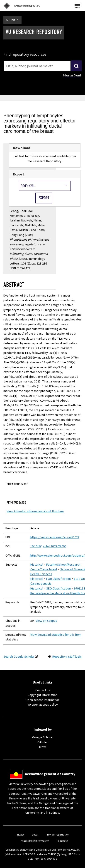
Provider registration (57, 835)
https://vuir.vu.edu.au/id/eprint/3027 (55, 537)
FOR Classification (58, 579)
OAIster (43, 742)
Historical (37, 565)
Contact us (43, 690)
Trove (43, 747)
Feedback (62, 841)
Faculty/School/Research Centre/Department (55, 567)
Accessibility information (35, 841)
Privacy (20, 835)
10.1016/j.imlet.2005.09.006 (48, 546)
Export (18, 174)
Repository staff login (67, 657)
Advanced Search (72, 75)
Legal (35, 835)
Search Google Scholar (19, 657)
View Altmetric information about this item (35, 511)
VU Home (10, 20)
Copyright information (42, 695)
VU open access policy (43, 705)
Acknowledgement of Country (50, 774)
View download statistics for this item (56, 635)
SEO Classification (58, 589)
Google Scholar (43, 737)
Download (22, 148)
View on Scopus (46, 621)
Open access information (42, 700)
